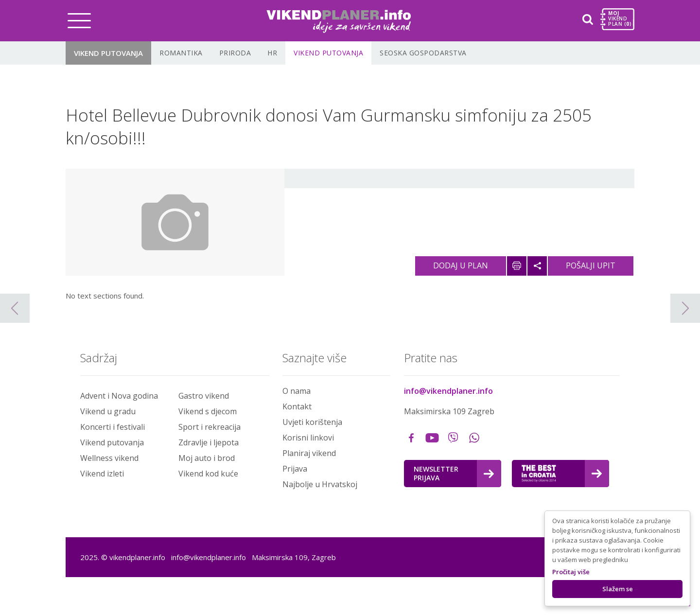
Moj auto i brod (207, 458)
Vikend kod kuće (208, 474)
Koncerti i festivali (113, 427)
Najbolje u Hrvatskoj (320, 484)
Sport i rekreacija (210, 427)
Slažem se (618, 589)
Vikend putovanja (108, 53)
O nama (297, 391)
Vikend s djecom (208, 411)
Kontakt (297, 406)
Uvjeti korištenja (312, 422)
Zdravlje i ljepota (209, 442)
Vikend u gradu (108, 411)
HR (272, 53)
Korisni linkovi (308, 438)
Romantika (181, 53)
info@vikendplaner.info (448, 391)
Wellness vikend (109, 458)
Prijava (295, 469)
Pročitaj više (571, 572)
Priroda (235, 53)
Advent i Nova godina (119, 396)
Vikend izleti (102, 474)
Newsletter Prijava (454, 473)
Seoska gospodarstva (423, 53)
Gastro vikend (204, 396)
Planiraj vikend (309, 453)
